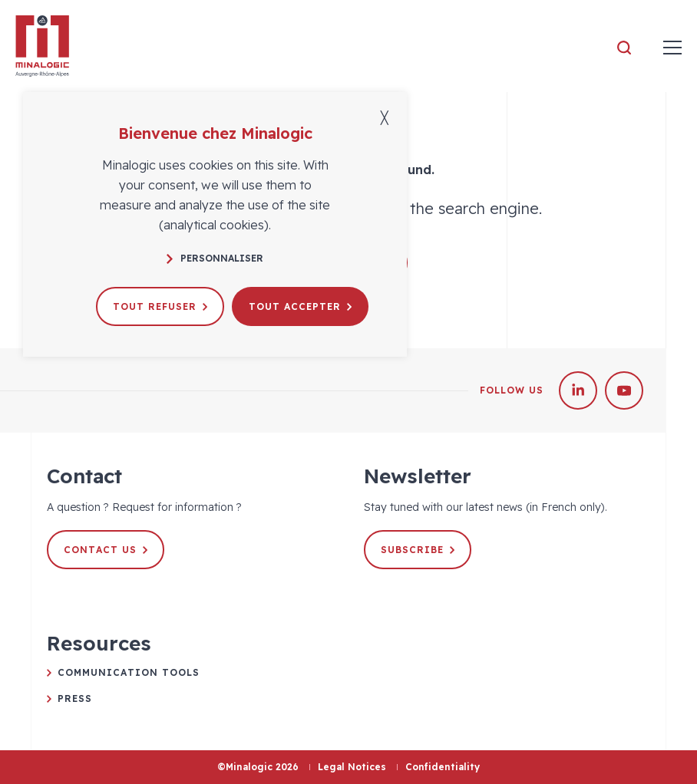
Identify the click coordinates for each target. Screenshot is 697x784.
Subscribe (418, 550)
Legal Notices (352, 767)
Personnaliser (215, 258)
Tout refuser (160, 306)
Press (75, 698)
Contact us (106, 550)
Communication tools (129, 672)
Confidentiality (443, 767)
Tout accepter (300, 306)
